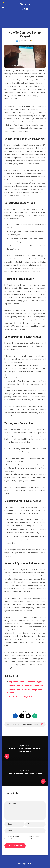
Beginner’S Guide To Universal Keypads (26, 682)
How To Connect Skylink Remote (23, 697)
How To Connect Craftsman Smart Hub (26, 686)
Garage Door (25, 7)
